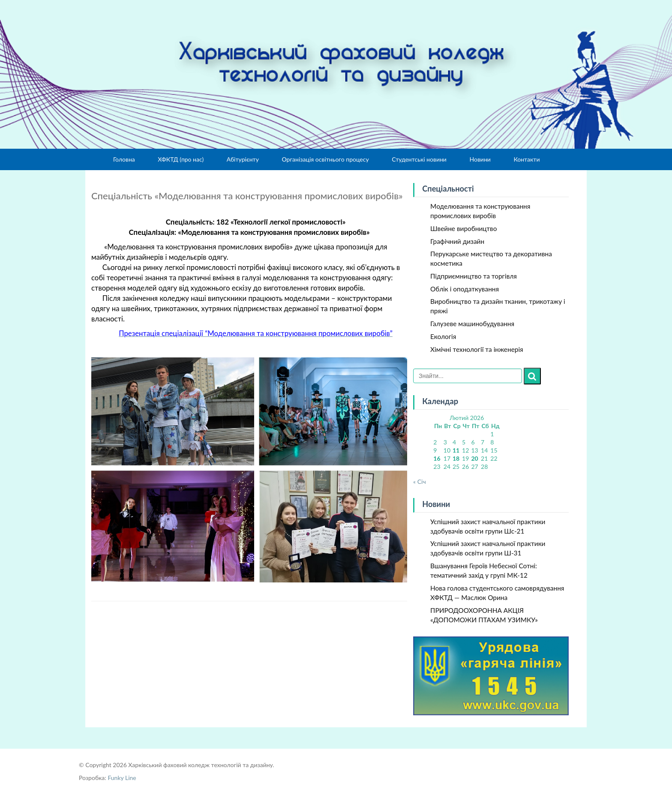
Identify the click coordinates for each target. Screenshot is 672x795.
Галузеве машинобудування (472, 324)
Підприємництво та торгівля (474, 276)
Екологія (443, 336)
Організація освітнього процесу (325, 159)
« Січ (420, 481)
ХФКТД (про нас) (181, 159)
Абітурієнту (243, 159)
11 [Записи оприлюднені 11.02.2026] (456, 450)
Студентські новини (419, 159)
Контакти (526, 159)
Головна (124, 159)
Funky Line (122, 778)
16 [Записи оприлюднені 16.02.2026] (437, 458)
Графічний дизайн (457, 241)
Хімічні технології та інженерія (477, 349)
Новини (480, 159)
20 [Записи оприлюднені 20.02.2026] (474, 458)
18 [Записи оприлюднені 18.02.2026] (456, 458)
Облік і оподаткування (465, 289)
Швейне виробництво (463, 228)
